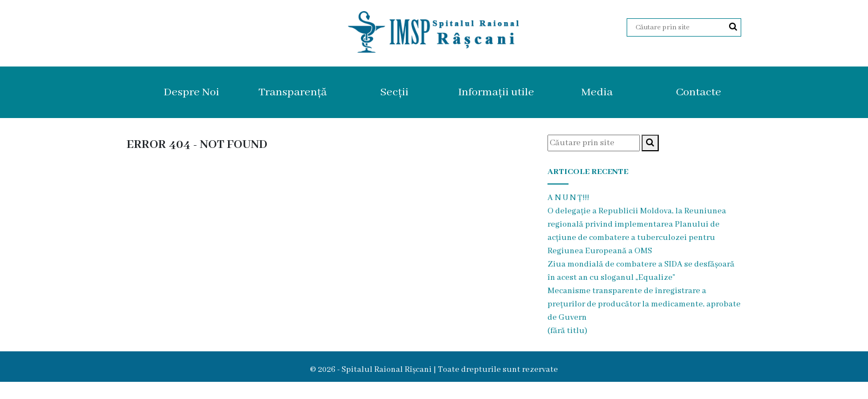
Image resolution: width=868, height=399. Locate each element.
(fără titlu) (567, 331)
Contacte (699, 92)
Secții (394, 92)
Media (597, 92)
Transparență (293, 92)
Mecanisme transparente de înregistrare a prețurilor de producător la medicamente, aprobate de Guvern (644, 304)
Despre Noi (191, 92)
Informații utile (496, 92)
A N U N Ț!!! (568, 198)
